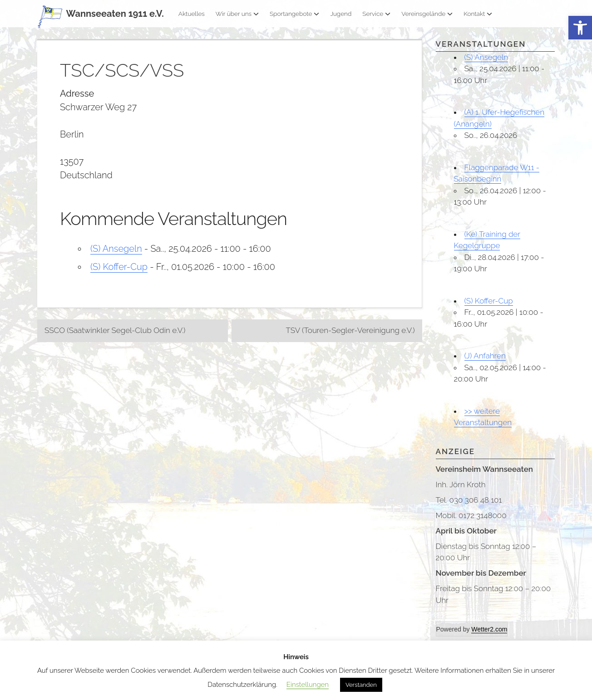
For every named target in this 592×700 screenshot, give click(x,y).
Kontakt (478, 14)
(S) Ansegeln (116, 249)
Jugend (341, 14)
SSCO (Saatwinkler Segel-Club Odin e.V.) (115, 330)
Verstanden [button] (361, 685)
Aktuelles (192, 14)
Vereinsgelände (427, 14)
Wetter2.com (489, 629)
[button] (580, 28)
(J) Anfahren (485, 356)
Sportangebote (294, 14)
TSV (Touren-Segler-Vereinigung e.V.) (350, 330)
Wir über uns (237, 14)
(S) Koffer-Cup (119, 267)
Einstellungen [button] (308, 685)
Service (376, 14)
